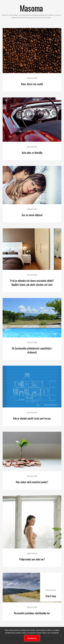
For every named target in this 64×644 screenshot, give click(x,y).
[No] (61, 636)
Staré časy (51, 596)
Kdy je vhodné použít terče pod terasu (32, 418)
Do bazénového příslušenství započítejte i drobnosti (32, 350)
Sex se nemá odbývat (32, 215)
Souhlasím (32, 638)
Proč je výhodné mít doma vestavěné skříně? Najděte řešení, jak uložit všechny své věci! (32, 283)
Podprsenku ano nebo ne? (32, 559)
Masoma (31, 8)
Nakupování (32, 78)
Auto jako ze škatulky (32, 153)
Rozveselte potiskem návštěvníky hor (32, 613)
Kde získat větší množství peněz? (32, 482)
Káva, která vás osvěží (32, 84)
